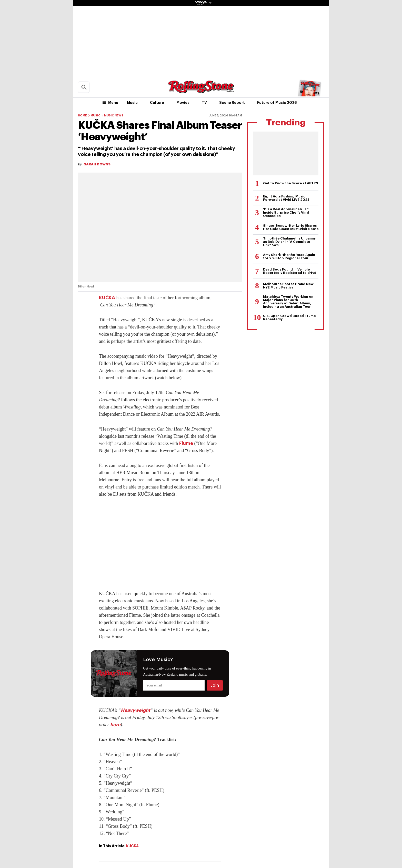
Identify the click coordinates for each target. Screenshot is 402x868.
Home (82, 116)
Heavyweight (135, 710)
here (115, 725)
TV (204, 103)
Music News (114, 116)
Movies (183, 103)
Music (132, 103)
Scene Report (232, 103)
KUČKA (107, 298)
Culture (157, 103)
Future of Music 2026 (277, 103)
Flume (186, 443)
